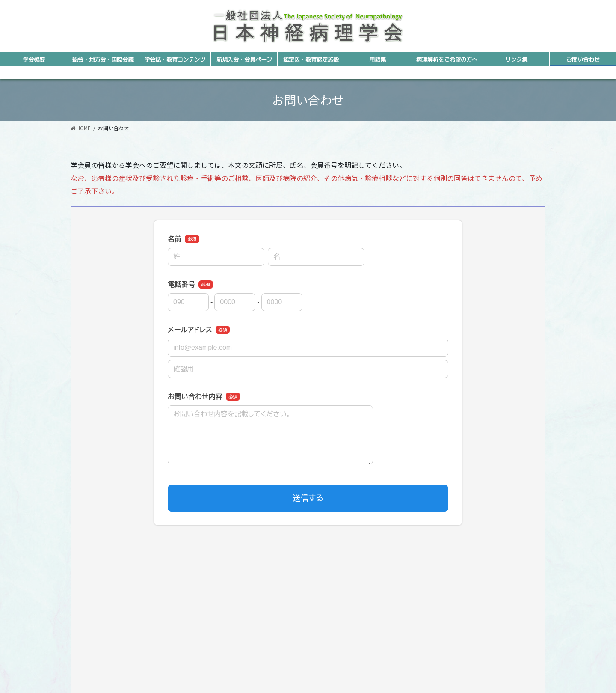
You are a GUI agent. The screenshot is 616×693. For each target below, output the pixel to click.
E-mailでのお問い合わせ (308, 650)
